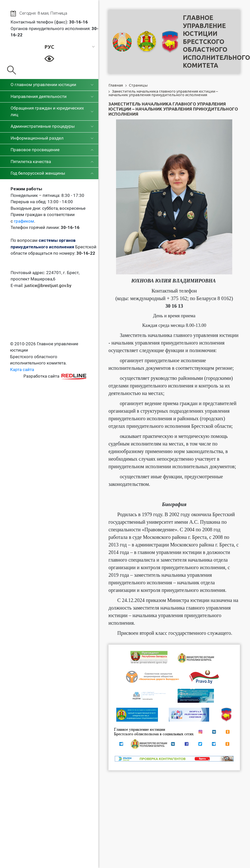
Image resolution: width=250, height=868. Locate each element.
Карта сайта (22, 370)
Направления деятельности (39, 96)
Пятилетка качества (31, 162)
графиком (24, 221)
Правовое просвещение (35, 150)
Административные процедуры (43, 126)
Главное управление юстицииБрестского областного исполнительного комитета (216, 42)
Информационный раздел (37, 138)
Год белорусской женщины (38, 173)
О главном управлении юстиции (43, 85)
